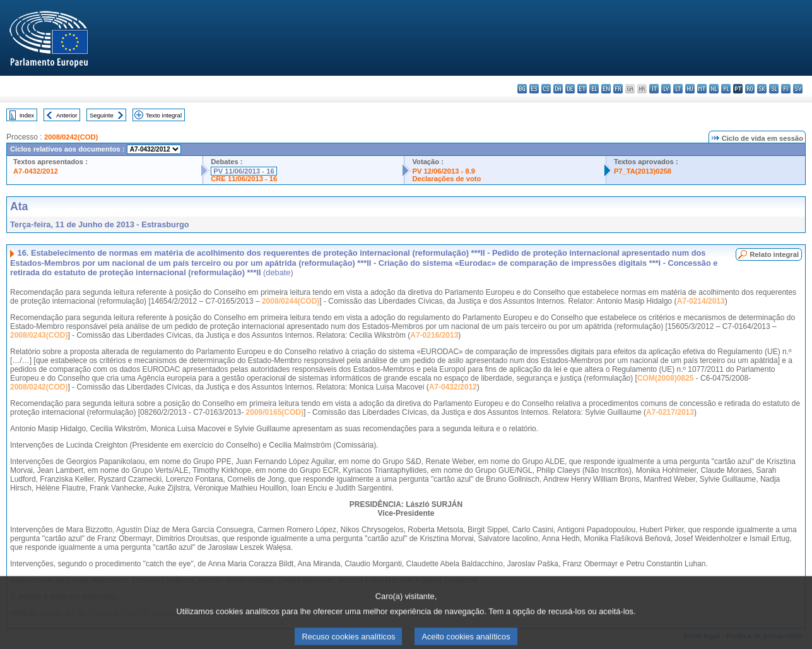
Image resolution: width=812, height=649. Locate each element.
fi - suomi (786, 89)
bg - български (522, 89)
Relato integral (774, 254)
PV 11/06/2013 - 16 (244, 171)
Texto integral (164, 115)
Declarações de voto (446, 179)
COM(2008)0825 (665, 378)
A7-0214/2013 (701, 301)
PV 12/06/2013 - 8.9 (444, 171)
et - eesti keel (582, 89)
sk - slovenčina (762, 89)
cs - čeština (546, 89)
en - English (606, 89)
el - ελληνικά (594, 89)
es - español (534, 89)
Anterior (67, 115)
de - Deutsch (570, 89)
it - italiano (654, 89)
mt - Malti (702, 89)
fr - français (618, 89)
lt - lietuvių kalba (678, 89)
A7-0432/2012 (36, 171)
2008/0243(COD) (39, 335)
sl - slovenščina (774, 89)
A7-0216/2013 (434, 335)
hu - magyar (690, 89)
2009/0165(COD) (275, 412)
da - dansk (558, 89)
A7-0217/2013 (670, 412)
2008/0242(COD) (71, 137)
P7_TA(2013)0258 (643, 171)
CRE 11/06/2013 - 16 (244, 179)
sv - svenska (798, 89)
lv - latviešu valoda (666, 89)
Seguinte (102, 115)
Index (27, 115)
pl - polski (726, 89)
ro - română (750, 89)
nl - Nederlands (714, 89)
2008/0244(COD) (291, 301)
